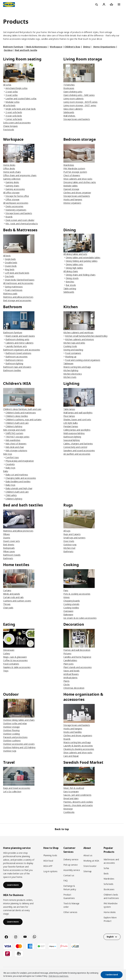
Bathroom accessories (17, 357)
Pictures (67, 653)
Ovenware (68, 611)
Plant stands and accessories (77, 667)
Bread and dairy (71, 798)
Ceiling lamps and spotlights (77, 430)
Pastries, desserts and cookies (78, 802)
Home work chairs (12, 172)
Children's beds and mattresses (21, 413)
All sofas (7, 85)
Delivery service (71, 859)
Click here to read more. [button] (59, 976)
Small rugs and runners (74, 538)
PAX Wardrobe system (74, 168)
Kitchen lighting (71, 370)
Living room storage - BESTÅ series (80, 102)
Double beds (11, 263)
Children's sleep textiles (17, 416)
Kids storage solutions (16, 450)
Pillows (6, 534)
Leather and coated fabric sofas (21, 99)
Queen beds (11, 266)
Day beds (9, 276)
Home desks (9, 165)
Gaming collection (12, 179)
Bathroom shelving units (17, 339)
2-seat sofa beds (14, 112)
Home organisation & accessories (83, 697)
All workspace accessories (16, 203)
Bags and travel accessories (17, 788)
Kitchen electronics (73, 374)
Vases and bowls (71, 671)
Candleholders (70, 660)
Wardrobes (69, 165)
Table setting (70, 289)
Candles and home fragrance (77, 657)
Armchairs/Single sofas (16, 88)
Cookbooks (69, 812)
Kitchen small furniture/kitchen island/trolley (86, 336)
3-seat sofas (12, 95)
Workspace (56, 47)
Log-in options (50, 871)
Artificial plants (70, 678)
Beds (106, 874)
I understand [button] (112, 975)
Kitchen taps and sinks (74, 343)
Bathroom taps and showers (17, 367)
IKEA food (48, 861)
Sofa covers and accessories (17, 123)
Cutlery (7, 653)
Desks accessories (14, 206)
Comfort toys (12, 457)
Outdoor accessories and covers (19, 744)
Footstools (9, 130)
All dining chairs (71, 271)
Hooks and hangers (73, 199)
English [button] (110, 937)
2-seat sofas (12, 92)
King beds (10, 269)
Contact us (69, 875)
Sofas (106, 868)
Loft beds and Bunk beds (17, 273)
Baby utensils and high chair (19, 488)
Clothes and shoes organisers (78, 735)
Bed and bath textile (26, 50)
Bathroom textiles (12, 370)
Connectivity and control (75, 447)
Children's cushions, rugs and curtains (23, 419)
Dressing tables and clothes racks (80, 182)
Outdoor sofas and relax (15, 723)
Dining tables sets (74, 264)
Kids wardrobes (13, 440)
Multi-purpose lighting (74, 433)
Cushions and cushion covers (17, 601)
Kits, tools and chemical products (22, 224)
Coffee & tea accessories (15, 660)
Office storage (12, 199)
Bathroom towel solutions (18, 353)
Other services (70, 912)
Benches (70, 282)
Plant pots (68, 664)
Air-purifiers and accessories (77, 454)
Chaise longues (10, 126)
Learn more (13, 885)
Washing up (71, 357)
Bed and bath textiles (23, 505)
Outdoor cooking (11, 734)
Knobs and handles (73, 732)
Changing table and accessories (21, 478)
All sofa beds (9, 105)
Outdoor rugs (70, 545)
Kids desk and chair (15, 447)
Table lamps (69, 409)
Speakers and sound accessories (79, 450)
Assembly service (72, 870)
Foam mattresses (14, 290)
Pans (66, 590)
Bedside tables (71, 186)
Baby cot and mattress (17, 475)
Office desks (9, 168)
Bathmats (8, 558)
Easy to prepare (71, 791)
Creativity (10, 464)
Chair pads (8, 608)
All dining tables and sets (75, 254)
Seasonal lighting (72, 440)
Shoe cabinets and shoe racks (78, 179)
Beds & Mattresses (37, 47)
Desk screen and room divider (20, 220)
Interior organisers (72, 203)
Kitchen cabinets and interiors (80, 339)
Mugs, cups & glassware (15, 657)
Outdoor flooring (11, 730)
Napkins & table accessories (17, 667)
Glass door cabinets (73, 109)
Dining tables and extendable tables (83, 258)
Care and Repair (71, 756)
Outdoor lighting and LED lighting (19, 747)
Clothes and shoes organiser (77, 193)
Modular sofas (12, 102)
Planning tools (50, 855)
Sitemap (87, 871)
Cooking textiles (71, 608)
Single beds (10, 259)
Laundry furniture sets (16, 346)
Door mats (69, 541)
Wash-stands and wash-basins (20, 336)
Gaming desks (12, 182)
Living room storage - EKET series (80, 105)
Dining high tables (74, 268)
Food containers (73, 353)
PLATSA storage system (75, 172)
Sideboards (69, 112)
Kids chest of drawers (16, 444)
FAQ (66, 881)
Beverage (68, 809)
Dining (86, 47)
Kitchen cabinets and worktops (78, 332)
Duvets (7, 538)
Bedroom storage (80, 139)
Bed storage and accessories (17, 300)
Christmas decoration (74, 688)
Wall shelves (69, 116)
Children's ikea (72, 47)
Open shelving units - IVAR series (79, 95)
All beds (7, 256)
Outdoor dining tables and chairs (19, 720)
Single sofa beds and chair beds (21, 109)
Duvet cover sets (11, 541)
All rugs (67, 531)
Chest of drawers (72, 175)
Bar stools (71, 285)
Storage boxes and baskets (77, 119)
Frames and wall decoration (77, 650)
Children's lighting (14, 426)
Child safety (11, 495)
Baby (6, 471)
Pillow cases (9, 551)
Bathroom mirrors (14, 360)
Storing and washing (73, 350)
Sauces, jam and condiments (77, 795)
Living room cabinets (73, 99)
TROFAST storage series (17, 437)
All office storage (11, 193)
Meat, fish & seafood (74, 788)
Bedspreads (9, 548)
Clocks (67, 684)
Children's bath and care (17, 423)
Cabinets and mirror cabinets (19, 343)
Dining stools (72, 278)
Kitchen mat (69, 548)
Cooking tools (70, 346)
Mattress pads (10, 294)
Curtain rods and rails (13, 597)
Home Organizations (104, 47)
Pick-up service (71, 865)
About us (88, 855)
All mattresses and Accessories (18, 283)
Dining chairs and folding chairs (81, 275)
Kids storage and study (14, 430)
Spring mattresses (14, 287)
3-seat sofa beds (14, 116)
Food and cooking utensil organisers (83, 360)
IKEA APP (48, 866)
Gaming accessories (15, 189)
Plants (66, 681)
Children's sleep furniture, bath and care (22, 409)
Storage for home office (17, 196)
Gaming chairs (12, 186)
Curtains (7, 590)
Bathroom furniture (13, 332)
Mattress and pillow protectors (18, 297)
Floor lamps (69, 416)
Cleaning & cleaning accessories (79, 749)
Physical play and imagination (20, 461)
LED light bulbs (71, 423)
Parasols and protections (15, 737)
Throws (7, 604)
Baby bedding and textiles (18, 481)
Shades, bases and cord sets (77, 419)
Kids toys (8, 454)
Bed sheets (9, 545)
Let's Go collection (12, 791)
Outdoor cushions (12, 740)
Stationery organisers (16, 210)
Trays (6, 671)
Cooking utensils (71, 604)
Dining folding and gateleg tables (82, 261)
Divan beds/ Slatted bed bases (20, 280)
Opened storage (71, 189)
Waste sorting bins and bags (77, 367)
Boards (9, 217)
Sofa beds (108, 884)
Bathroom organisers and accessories (22, 350)
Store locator (90, 866)
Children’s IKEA (17, 383)
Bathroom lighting (14, 363)
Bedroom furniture (13, 47)
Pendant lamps (71, 426)
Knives (67, 597)
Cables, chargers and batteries (78, 444)
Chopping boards (72, 601)
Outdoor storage (11, 727)
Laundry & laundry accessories (78, 746)
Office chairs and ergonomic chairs (20, 175)
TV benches (69, 85)
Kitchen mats (70, 377)
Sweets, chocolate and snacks (78, 805)
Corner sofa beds (14, 119)
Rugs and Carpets (72, 534)
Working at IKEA (91, 861)
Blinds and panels (12, 594)
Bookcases (69, 88)
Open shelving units (73, 92)
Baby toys (10, 468)
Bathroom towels (12, 555)
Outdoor (8, 50)
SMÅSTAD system (14, 433)
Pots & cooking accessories (77, 594)
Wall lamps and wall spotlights (78, 413)
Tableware (68, 363)
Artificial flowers (71, 674)
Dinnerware (9, 650)
